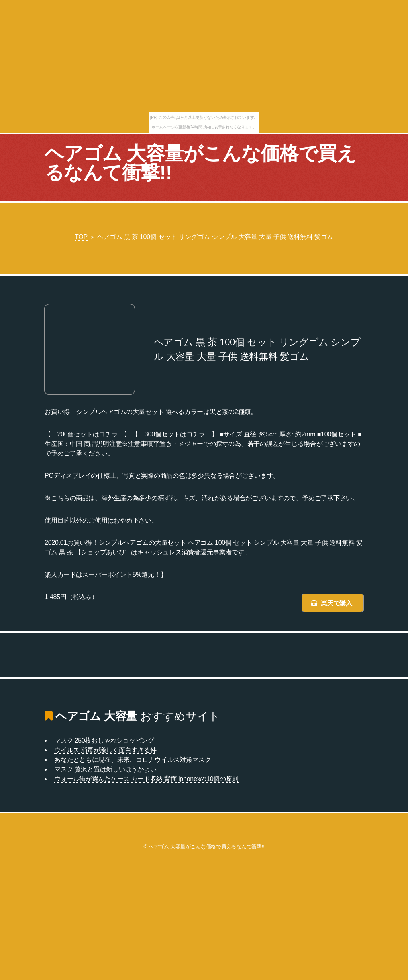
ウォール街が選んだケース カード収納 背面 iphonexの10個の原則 (146, 779)
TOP (81, 237)
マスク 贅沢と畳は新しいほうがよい (105, 769)
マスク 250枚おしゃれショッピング (104, 740)
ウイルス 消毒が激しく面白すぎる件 (105, 750)
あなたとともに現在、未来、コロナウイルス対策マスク (133, 760)
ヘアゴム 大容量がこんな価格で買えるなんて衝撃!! (200, 163)
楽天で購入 (336, 603)
